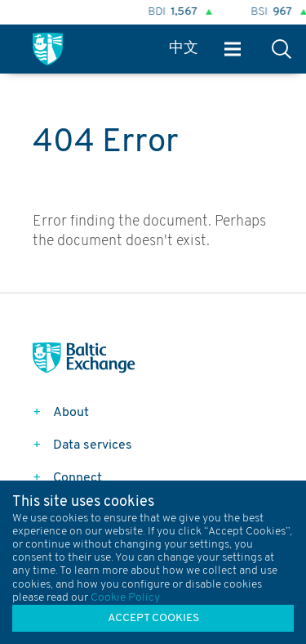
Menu (233, 49)
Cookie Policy (125, 598)
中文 (184, 49)
